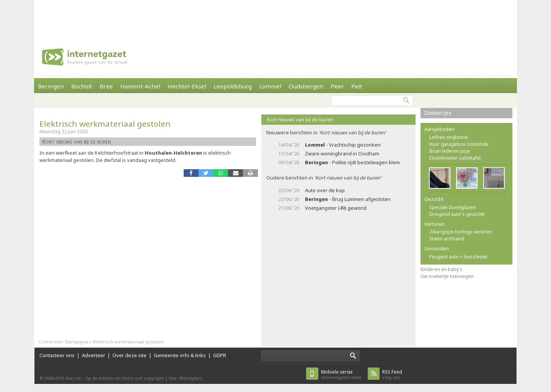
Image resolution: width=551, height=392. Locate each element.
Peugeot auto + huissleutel (458, 257)
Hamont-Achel (140, 86)
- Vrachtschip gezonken (343, 145)
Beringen (51, 86)
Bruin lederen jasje (450, 151)
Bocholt (82, 86)
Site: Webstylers (186, 378)
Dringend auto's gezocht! (457, 214)
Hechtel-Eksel (187, 86)
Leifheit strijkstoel (449, 137)
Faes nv (73, 378)
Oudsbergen (306, 86)
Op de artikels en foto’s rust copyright (124, 378)
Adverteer (94, 355)
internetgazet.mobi (341, 375)
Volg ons (392, 375)
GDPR (220, 355)
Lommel (270, 86)
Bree (106, 86)
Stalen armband (447, 239)
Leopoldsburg (233, 86)
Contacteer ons (57, 355)
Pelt (357, 86)
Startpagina (77, 342)
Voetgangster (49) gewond (336, 208)
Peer (337, 86)
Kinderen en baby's (442, 269)
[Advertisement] (275, 17)
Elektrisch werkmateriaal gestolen (105, 124)
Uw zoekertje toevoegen (447, 276)
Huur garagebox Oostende (459, 144)
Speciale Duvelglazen (452, 207)
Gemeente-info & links (180, 355)
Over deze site (130, 355)
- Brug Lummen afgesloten (348, 199)
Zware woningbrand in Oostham (342, 154)
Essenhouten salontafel (455, 158)
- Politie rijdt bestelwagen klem (352, 162)
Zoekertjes (438, 113)
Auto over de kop (325, 190)
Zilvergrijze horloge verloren (461, 232)
